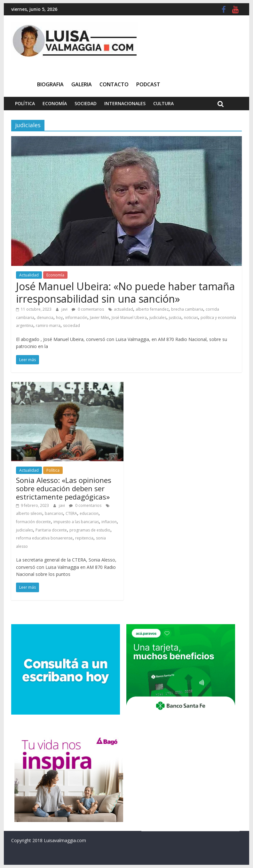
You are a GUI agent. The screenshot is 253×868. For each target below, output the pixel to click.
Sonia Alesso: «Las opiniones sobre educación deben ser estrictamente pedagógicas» (64, 488)
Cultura (163, 103)
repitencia (84, 538)
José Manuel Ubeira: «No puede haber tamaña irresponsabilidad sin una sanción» (125, 292)
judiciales (158, 318)
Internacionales (125, 103)
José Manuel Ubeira (129, 318)
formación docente (33, 522)
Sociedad (86, 103)
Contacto (114, 84)
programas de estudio (90, 530)
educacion (89, 513)
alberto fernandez (152, 309)
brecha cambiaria (187, 309)
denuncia (45, 318)
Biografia (50, 84)
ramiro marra (48, 325)
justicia (175, 318)
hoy (59, 318)
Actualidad (29, 275)
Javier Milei (99, 318)
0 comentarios (88, 309)
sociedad (71, 325)
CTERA (71, 513)
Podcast (148, 84)
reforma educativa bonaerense (44, 538)
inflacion (109, 522)
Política (25, 103)
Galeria (82, 84)
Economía (55, 103)
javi (65, 309)
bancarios (54, 513)
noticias (191, 318)
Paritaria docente (51, 530)
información (76, 318)
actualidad (123, 309)
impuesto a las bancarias (76, 522)
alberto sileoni (29, 513)
